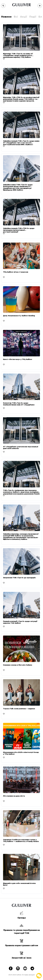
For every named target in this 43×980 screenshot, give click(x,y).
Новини (6, 17)
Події (33, 17)
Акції (24, 17)
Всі (16, 17)
